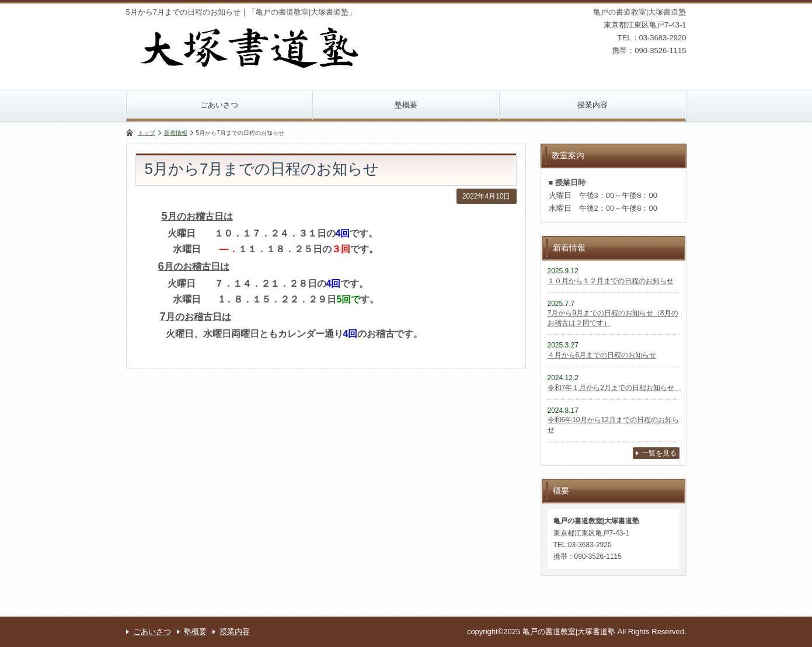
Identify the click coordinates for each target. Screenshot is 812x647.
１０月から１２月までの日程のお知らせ (611, 281)
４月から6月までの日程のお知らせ (602, 355)
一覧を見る (659, 453)
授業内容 (593, 105)
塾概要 (406, 105)
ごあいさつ (219, 105)
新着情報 (176, 133)
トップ (147, 133)
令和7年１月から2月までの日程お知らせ (614, 388)
